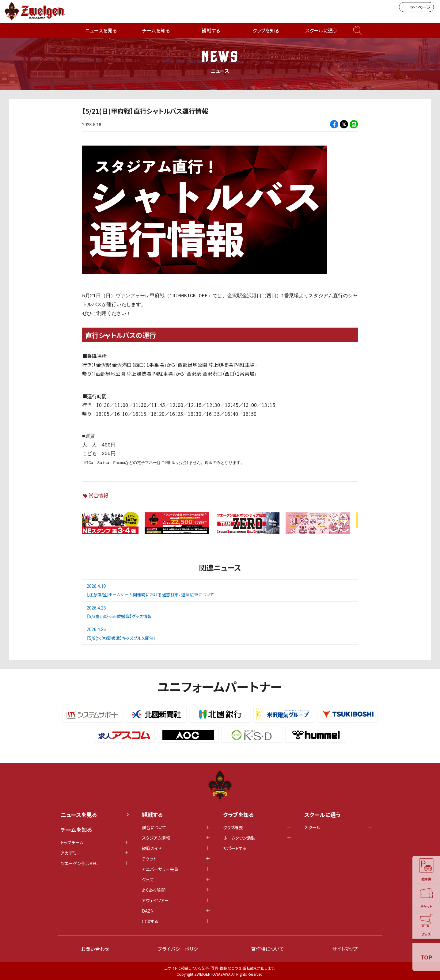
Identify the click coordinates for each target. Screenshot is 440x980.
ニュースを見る (101, 30)
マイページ (416, 7)
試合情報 (98, 495)
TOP (426, 957)
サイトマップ (345, 949)
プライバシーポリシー (180, 949)
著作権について (267, 949)
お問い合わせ (95, 949)
